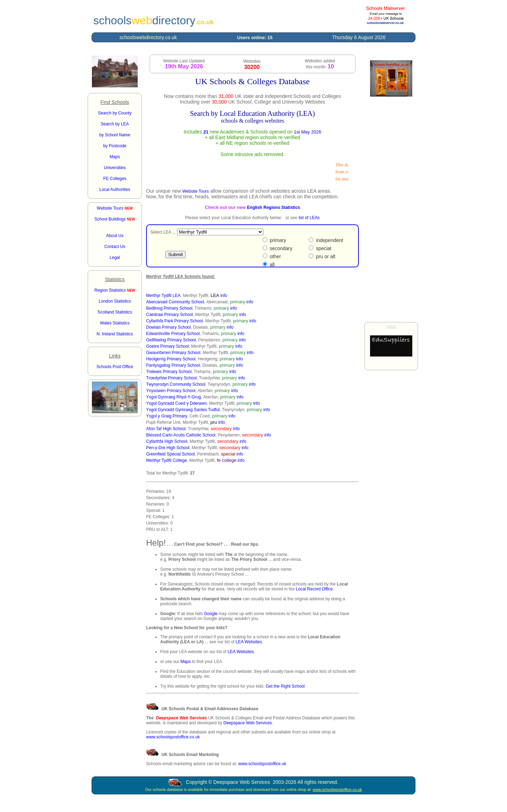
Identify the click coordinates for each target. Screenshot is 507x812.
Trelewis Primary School (169, 372)
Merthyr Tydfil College (167, 460)
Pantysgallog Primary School (173, 365)
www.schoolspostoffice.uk (262, 764)
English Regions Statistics (274, 207)
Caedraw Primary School (170, 315)
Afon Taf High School (166, 429)
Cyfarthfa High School (167, 441)
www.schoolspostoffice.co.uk (173, 737)
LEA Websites (249, 642)
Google (211, 614)
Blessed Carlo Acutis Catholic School (181, 435)
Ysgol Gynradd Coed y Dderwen (176, 403)
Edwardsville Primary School (173, 334)
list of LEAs (309, 218)
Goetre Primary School (167, 346)
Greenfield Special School (170, 454)
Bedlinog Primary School (169, 308)
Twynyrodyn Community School (176, 384)
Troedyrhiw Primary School (171, 378)
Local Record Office (314, 589)
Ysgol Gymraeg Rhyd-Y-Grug (174, 397)
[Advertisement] (391, 209)
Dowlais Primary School (168, 327)
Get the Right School (285, 686)
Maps (185, 662)
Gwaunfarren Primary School (173, 353)
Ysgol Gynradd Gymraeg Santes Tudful (183, 410)
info (224, 296)
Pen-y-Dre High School (168, 448)
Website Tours (115, 208)
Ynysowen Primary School (171, 391)
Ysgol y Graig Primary (167, 416)
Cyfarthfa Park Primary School (174, 321)
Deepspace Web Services (248, 723)
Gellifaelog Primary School (171, 340)
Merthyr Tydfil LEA (163, 296)
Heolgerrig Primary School (171, 359)
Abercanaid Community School (175, 302)
